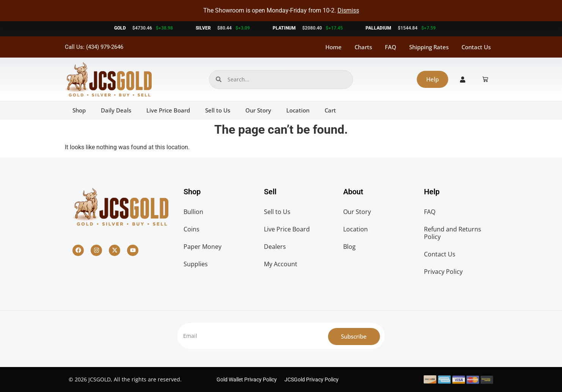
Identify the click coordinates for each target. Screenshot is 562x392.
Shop (79, 110)
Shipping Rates (429, 47)
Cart (330, 110)
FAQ (391, 47)
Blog (349, 247)
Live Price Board (168, 110)
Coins (192, 229)
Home (334, 47)
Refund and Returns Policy (453, 233)
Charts (363, 47)
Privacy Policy (443, 272)
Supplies (196, 264)
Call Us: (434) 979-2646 (94, 47)
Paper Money (203, 247)
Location (298, 110)
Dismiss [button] (348, 10)
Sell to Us (218, 110)
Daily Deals (116, 110)
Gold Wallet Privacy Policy (247, 380)
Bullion (193, 212)
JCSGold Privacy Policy (312, 380)
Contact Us (476, 47)
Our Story (258, 110)
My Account (281, 264)
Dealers (275, 247)
